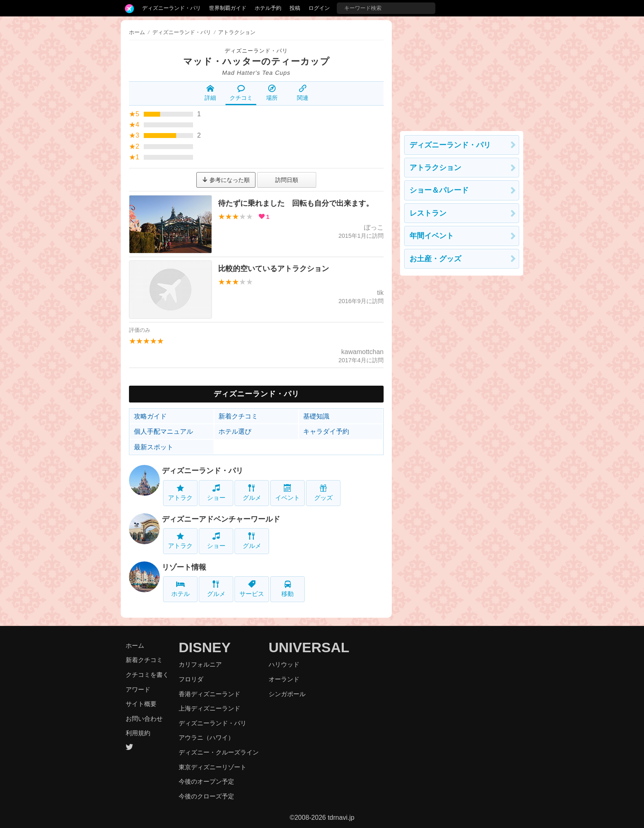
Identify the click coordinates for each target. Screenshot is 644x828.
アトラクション (435, 168)
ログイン (319, 8)
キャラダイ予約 (326, 431)
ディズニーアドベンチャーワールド (221, 519)
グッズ (323, 493)
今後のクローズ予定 (206, 796)
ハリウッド (284, 664)
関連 (303, 93)
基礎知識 (316, 416)
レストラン (428, 213)
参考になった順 (226, 180)
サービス (252, 589)
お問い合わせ (144, 719)
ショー (216, 493)
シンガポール (287, 694)
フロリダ (191, 679)
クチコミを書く (147, 675)
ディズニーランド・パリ (171, 8)
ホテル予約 (268, 8)
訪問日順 (287, 180)
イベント (287, 493)
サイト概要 (141, 704)
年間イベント (432, 236)
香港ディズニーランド (209, 694)
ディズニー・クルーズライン (219, 752)
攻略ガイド (150, 416)
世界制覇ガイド (228, 8)
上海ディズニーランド (209, 708)
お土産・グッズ (435, 259)
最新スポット (154, 447)
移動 (287, 589)
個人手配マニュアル (163, 431)
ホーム (137, 32)
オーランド (284, 679)
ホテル (181, 589)
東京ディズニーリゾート (213, 767)
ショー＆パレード (439, 190)
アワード (138, 689)
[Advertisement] (462, 71)
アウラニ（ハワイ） (206, 737)
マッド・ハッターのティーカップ (256, 61)
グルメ (252, 493)
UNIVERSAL (309, 647)
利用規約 (138, 733)
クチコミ (241, 93)
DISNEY (205, 647)
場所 (272, 93)
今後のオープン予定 (206, 781)
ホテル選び (235, 431)
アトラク (180, 493)
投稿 (295, 8)
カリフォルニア (200, 664)
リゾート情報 (184, 567)
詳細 (210, 93)
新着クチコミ (238, 416)
